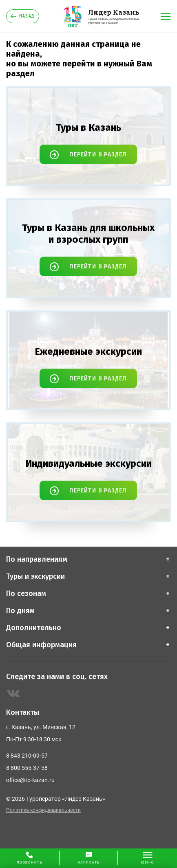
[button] (89, 858)
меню (147, 863)
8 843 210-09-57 (27, 756)
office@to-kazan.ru (30, 780)
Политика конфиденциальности (43, 810)
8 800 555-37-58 (27, 768)
